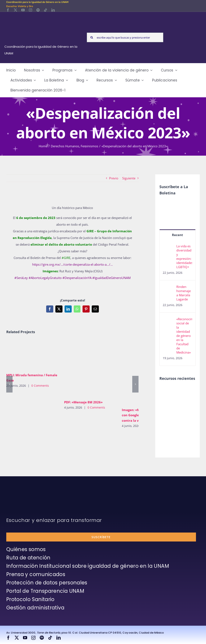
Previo (114, 178)
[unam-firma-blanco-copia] (18, 493)
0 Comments (40, 386)
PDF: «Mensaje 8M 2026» (83, 402)
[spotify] (38, 10)
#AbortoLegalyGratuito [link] (45, 278)
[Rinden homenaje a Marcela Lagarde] (168, 288)
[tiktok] (46, 10)
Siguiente (129, 178)
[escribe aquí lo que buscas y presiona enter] (125, 37)
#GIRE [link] (66, 258)
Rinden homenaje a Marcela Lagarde (184, 293)
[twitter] (15, 10)
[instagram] (31, 10)
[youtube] (23, 10)
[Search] (92, 37)
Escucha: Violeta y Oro (20, 6)
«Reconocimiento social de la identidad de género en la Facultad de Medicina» (184, 336)
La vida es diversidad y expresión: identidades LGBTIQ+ (184, 256)
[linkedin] (53, 10)
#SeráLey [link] (21, 278)
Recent (177, 235)
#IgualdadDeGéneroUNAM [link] (111, 278)
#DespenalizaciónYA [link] (77, 278)
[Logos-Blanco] (42, 17)
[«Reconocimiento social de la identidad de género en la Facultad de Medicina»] (168, 320)
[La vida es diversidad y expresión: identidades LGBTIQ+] (168, 247)
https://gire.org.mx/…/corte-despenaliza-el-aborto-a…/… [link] (72, 264)
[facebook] (8, 10)
